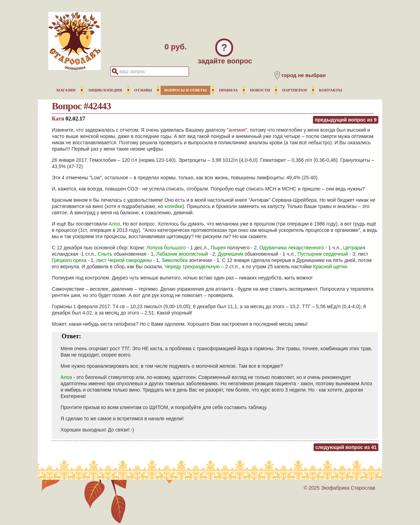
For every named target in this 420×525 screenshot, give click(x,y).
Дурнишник (230, 254)
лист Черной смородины (124, 260)
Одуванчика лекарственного (292, 248)
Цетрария (354, 248)
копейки (173, 206)
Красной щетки (330, 267)
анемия (237, 130)
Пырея (218, 248)
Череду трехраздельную (192, 267)
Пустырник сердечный (323, 254)
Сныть (105, 254)
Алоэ (114, 224)
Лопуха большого (166, 248)
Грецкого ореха (69, 260)
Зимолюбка (175, 260)
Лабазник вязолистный (182, 254)
